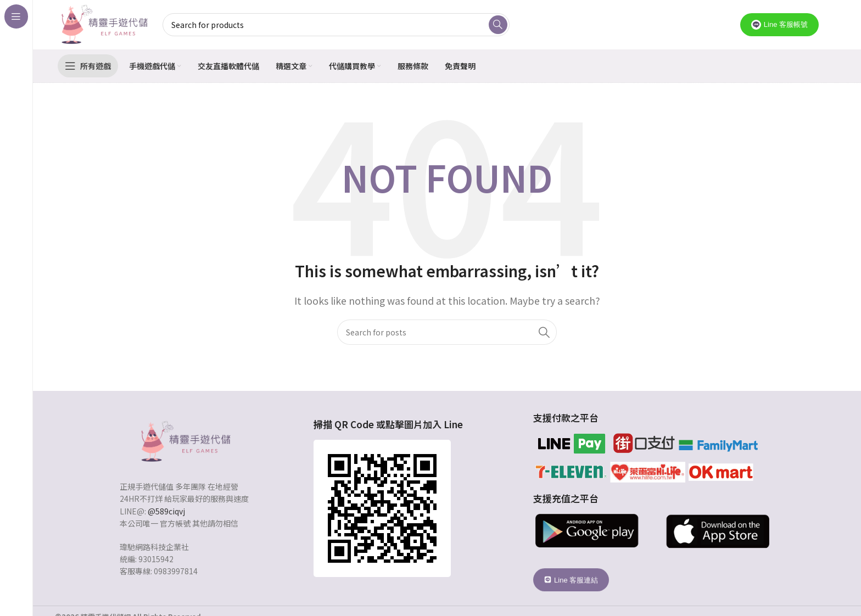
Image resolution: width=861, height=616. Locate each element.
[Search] (447, 332)
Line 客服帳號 (779, 25)
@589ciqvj (166, 511)
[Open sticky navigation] (88, 66)
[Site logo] (103, 23)
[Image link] (185, 440)
